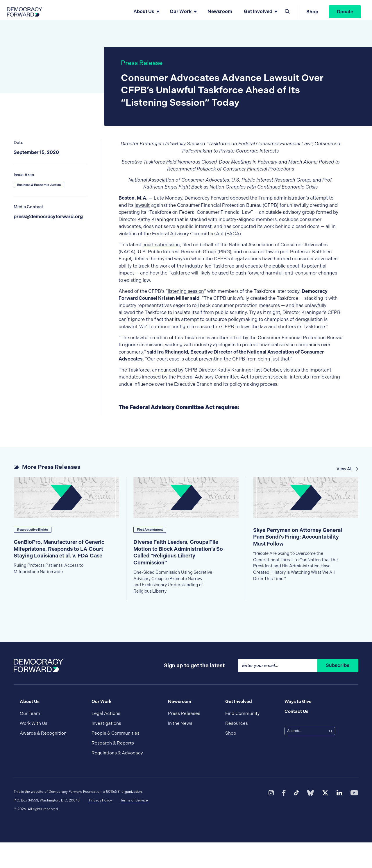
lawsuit (142, 213)
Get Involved (257, 14)
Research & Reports (113, 769)
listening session (186, 299)
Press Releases (184, 739)
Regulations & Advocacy (117, 779)
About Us (143, 14)
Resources (237, 749)
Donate (344, 14)
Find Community (243, 739)
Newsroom (218, 14)
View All (348, 477)
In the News (180, 749)
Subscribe (338, 691)
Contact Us (296, 737)
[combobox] (306, 757)
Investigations (106, 749)
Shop (311, 14)
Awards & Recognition (43, 759)
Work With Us (34, 749)
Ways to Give (298, 727)
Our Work (179, 14)
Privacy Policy (100, 826)
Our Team (30, 739)
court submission (161, 253)
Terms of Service (134, 826)
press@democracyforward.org (48, 225)
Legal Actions (106, 739)
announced (164, 378)
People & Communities (116, 759)
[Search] (331, 756)
